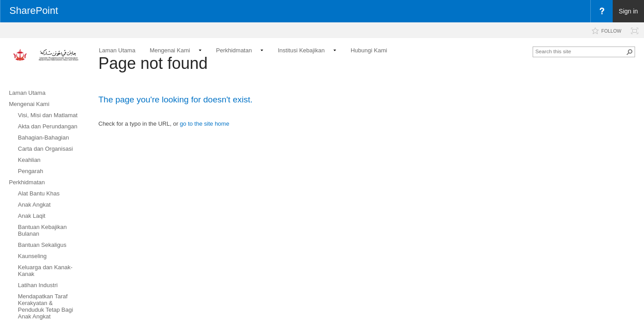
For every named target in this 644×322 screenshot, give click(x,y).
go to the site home (205, 124)
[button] (630, 52)
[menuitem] (602, 11)
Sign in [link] (629, 11)
